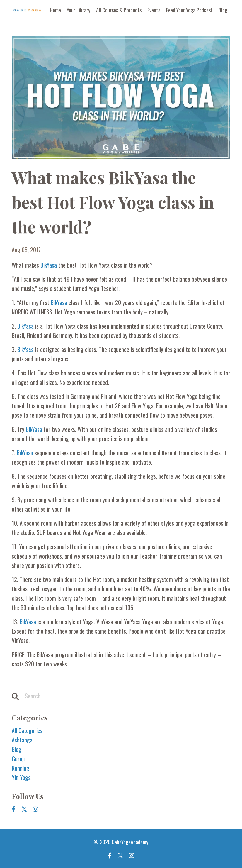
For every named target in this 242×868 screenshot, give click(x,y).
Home (55, 10)
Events (154, 10)
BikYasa (49, 265)
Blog (223, 10)
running (21, 768)
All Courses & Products (119, 10)
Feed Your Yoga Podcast (189, 10)
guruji (18, 759)
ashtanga (22, 740)
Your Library (79, 10)
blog (17, 749)
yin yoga (21, 777)
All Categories (27, 730)
